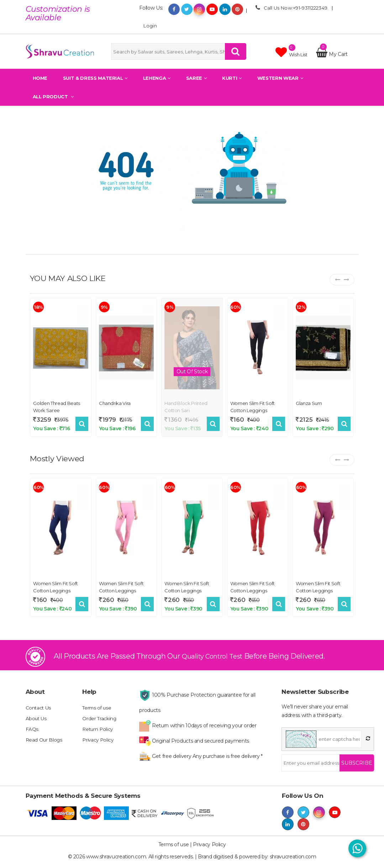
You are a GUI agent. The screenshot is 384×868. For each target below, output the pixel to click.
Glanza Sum (309, 402)
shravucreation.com (293, 861)
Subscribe (357, 768)
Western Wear (280, 78)
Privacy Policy (99, 745)
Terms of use (98, 713)
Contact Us (39, 713)
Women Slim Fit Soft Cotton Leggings (253, 406)
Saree (196, 78)
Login (148, 25)
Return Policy (98, 734)
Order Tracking (99, 724)
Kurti (232, 78)
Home (40, 78)
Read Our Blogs (44, 745)
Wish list (291, 52)
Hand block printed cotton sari (186, 406)
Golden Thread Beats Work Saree (56, 406)
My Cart (332, 54)
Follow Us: (151, 8)
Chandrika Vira (115, 402)
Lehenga (157, 78)
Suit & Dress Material (95, 78)
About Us (37, 724)
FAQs (32, 734)
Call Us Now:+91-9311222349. (291, 8)
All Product (53, 97)
